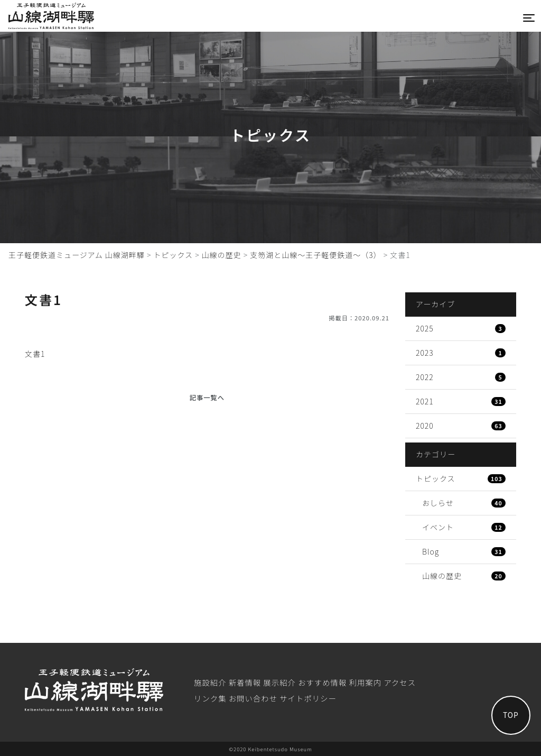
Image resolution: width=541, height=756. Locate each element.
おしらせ (464, 503)
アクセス (400, 682)
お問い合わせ (253, 698)
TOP (507, 711)
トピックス (461, 478)
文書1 (35, 354)
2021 (461, 401)
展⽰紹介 (279, 682)
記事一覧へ (207, 398)
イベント (464, 527)
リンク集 (210, 698)
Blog (464, 551)
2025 (461, 328)
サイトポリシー (308, 698)
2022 (461, 377)
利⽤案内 (366, 682)
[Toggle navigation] (529, 18)
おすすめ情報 (322, 682)
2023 (461, 353)
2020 (461, 426)
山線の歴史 (464, 576)
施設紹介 (210, 682)
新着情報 (245, 682)
